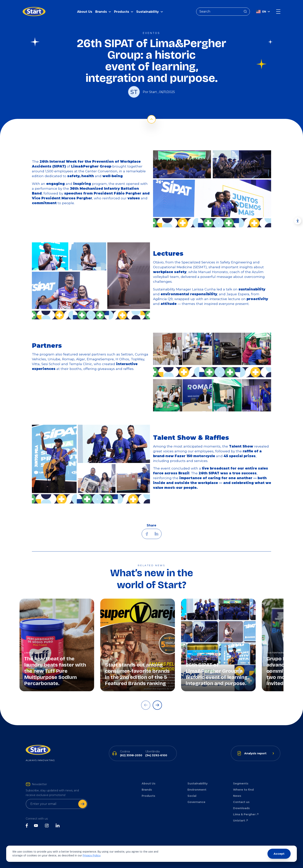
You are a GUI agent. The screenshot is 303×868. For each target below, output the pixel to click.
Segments (241, 783)
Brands (147, 790)
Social (192, 796)
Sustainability (197, 783)
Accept (279, 854)
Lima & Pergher (246, 814)
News (237, 796)
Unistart (241, 821)
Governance (196, 802)
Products (148, 796)
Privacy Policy (92, 856)
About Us (85, 9)
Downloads (241, 808)
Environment (197, 790)
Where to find (243, 790)
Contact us (241, 802)
